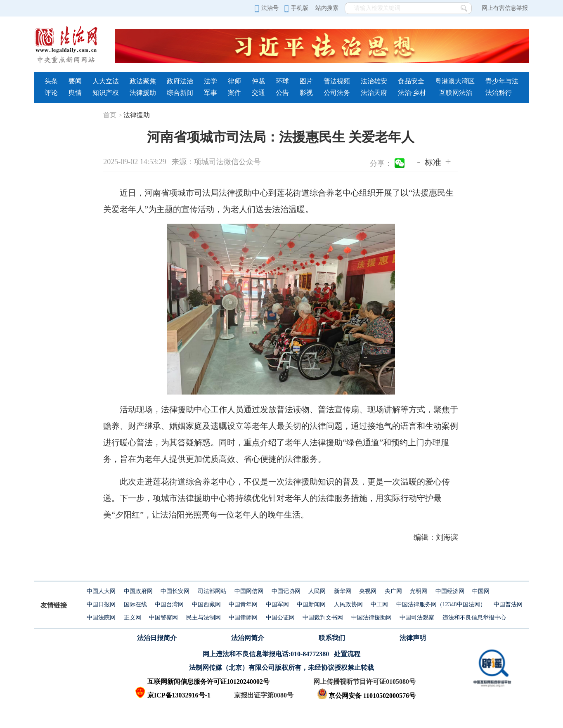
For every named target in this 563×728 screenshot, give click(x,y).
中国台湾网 (169, 604)
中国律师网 (243, 618)
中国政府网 (138, 591)
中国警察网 (163, 618)
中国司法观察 (417, 618)
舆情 (75, 93)
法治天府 (374, 93)
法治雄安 (374, 81)
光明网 (419, 591)
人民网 (317, 591)
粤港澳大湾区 (455, 81)
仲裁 (258, 81)
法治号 (266, 8)
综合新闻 (180, 93)
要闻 (75, 81)
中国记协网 (286, 591)
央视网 (368, 591)
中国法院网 (101, 618)
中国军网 (277, 604)
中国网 (481, 591)
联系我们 (332, 638)
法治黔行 (499, 93)
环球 (282, 81)
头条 (51, 81)
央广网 (393, 591)
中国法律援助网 (371, 618)
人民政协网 (348, 604)
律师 (234, 81)
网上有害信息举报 (505, 8)
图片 (306, 81)
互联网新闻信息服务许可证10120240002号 (208, 682)
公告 (282, 93)
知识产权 (106, 93)
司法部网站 (212, 591)
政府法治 (180, 81)
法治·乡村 (412, 93)
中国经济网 (450, 591)
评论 (51, 93)
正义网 (132, 618)
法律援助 (143, 93)
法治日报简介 (157, 638)
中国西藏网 (206, 604)
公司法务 (337, 93)
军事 (211, 93)
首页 (112, 115)
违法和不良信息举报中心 (474, 618)
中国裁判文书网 (323, 618)
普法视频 (337, 81)
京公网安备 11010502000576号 (366, 696)
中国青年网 (243, 604)
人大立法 (106, 81)
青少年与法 (502, 81)
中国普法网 (508, 604)
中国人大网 (101, 591)
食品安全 (411, 81)
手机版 (296, 8)
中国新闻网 (311, 604)
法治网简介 (248, 638)
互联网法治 (456, 93)
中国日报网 (101, 604)
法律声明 (413, 638)
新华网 (343, 591)
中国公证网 (280, 618)
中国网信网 (249, 591)
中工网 (379, 604)
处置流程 (347, 654)
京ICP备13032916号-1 (179, 695)
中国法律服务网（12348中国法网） (441, 604)
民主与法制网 (203, 618)
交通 (258, 93)
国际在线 (135, 604)
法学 (211, 81)
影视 (306, 93)
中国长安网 (175, 591)
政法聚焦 (143, 81)
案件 (234, 93)
